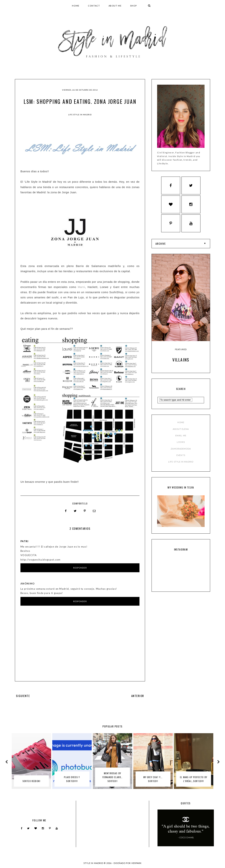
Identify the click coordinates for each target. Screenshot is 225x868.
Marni (81, 287)
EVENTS (181, 457)
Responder (80, 567)
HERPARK (137, 863)
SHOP (134, 6)
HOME (76, 6)
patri (25, 541)
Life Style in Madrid (80, 115)
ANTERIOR (138, 696)
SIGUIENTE (23, 696)
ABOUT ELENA (181, 431)
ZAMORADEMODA (181, 451)
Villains (181, 362)
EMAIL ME (181, 437)
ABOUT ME (115, 6)
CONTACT (94, 6)
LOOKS (181, 444)
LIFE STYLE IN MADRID (181, 464)
